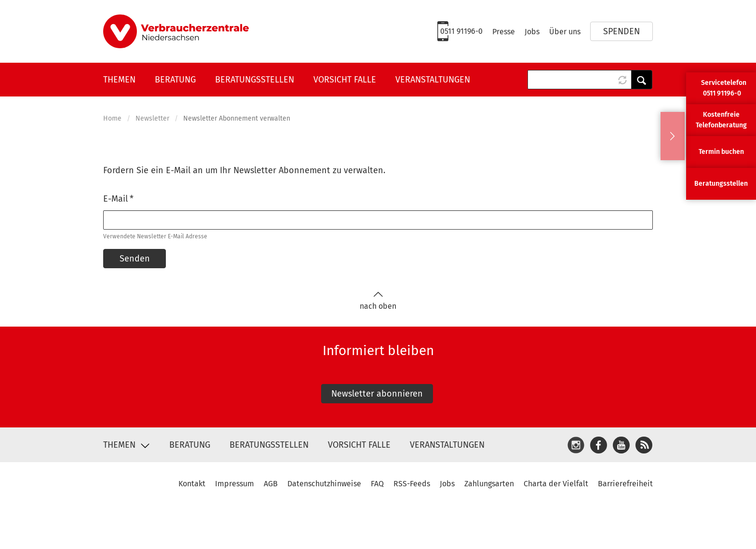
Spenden (621, 31)
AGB (271, 484)
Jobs (532, 32)
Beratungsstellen (255, 80)
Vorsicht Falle (345, 80)
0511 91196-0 (461, 31)
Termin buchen (721, 152)
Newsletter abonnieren (377, 394)
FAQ (377, 484)
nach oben (378, 301)
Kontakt (192, 484)
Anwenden (642, 80)
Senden (135, 259)
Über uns (565, 32)
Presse (504, 32)
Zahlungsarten (489, 484)
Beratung (175, 80)
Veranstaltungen (433, 80)
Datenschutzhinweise (324, 484)
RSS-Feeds (412, 484)
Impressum (235, 484)
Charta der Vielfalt (556, 484)
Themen (119, 80)
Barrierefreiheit (625, 484)
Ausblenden (673, 136)
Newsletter (152, 118)
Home (112, 118)
